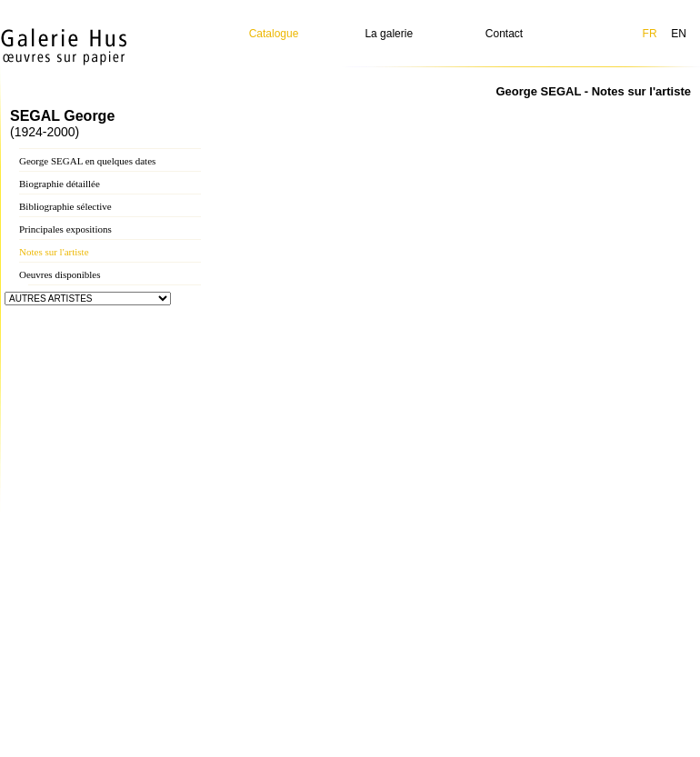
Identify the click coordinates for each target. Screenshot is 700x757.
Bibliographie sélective (65, 206)
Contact (504, 34)
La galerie (389, 34)
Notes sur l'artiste (54, 252)
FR (650, 34)
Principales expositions (65, 229)
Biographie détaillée (60, 184)
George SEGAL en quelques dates (87, 161)
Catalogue (274, 34)
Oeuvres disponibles (60, 274)
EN (679, 34)
